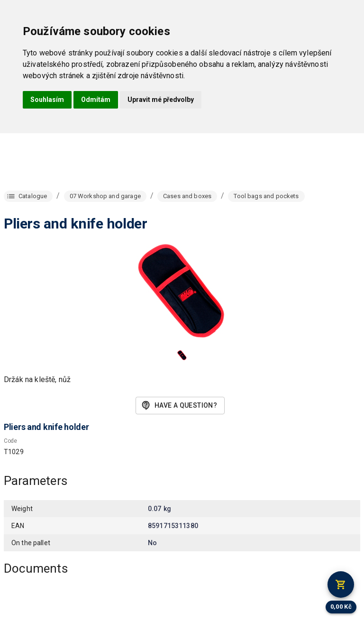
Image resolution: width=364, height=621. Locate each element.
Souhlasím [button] (47, 100)
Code (10, 441)
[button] (182, 355)
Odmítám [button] (96, 100)
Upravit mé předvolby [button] (161, 100)
